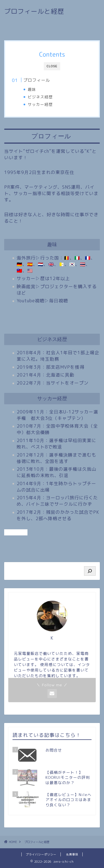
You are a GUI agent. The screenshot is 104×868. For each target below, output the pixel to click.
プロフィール (37, 80)
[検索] (90, 571)
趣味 (32, 89)
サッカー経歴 (40, 104)
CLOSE (52, 66)
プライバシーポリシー (41, 854)
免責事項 (72, 854)
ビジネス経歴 (40, 97)
